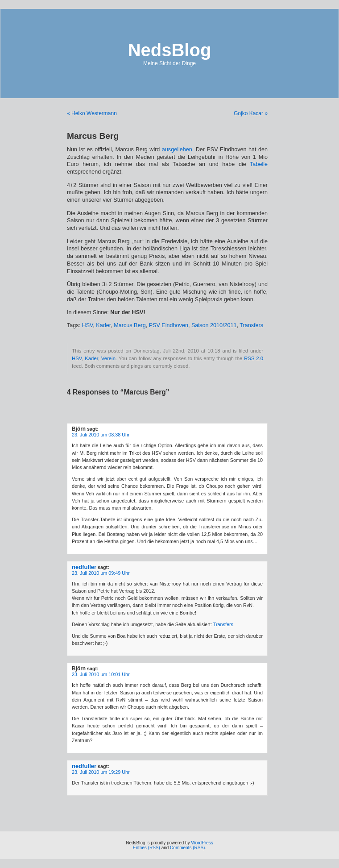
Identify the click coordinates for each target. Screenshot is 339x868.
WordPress (202, 843)
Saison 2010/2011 (214, 325)
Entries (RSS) (147, 848)
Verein (108, 358)
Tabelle (259, 164)
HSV (88, 325)
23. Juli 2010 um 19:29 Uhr (101, 772)
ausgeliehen (177, 150)
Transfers (251, 325)
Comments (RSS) (187, 848)
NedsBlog (170, 50)
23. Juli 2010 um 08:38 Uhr (101, 435)
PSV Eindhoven (169, 325)
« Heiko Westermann (92, 113)
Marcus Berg (130, 325)
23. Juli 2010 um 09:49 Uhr (101, 573)
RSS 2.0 (254, 358)
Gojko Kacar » (251, 113)
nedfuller (84, 567)
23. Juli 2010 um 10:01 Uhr (101, 674)
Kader (103, 325)
